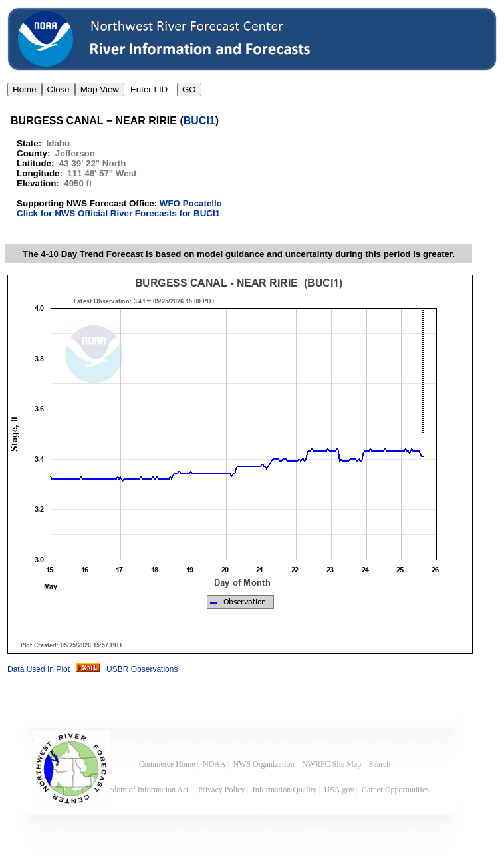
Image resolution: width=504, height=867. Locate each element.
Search (380, 764)
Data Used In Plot (39, 669)
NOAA (214, 764)
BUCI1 (199, 121)
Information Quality (285, 790)
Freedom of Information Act (145, 790)
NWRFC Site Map (331, 764)
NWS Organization (263, 764)
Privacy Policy (221, 790)
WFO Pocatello (191, 203)
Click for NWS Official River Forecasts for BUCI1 (118, 213)
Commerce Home (167, 764)
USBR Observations (142, 669)
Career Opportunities (396, 790)
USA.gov (339, 790)
